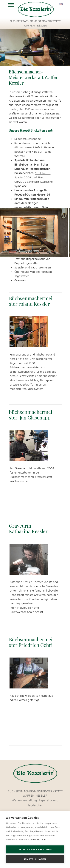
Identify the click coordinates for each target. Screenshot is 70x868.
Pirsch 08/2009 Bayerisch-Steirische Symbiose (34, 182)
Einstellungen (35, 859)
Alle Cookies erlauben (35, 849)
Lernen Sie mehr (37, 840)
